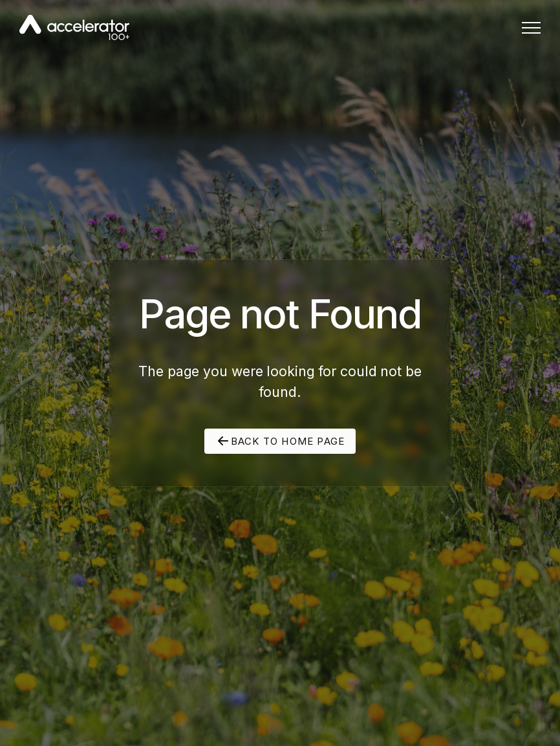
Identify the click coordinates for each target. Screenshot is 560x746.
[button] (531, 27)
